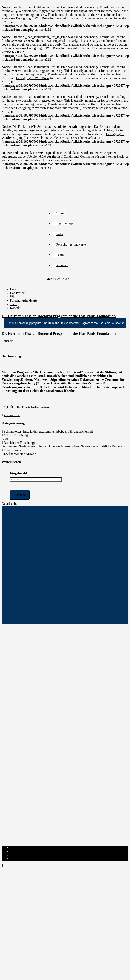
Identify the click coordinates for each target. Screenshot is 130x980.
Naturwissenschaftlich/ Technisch (103, 446)
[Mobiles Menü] (57, 279)
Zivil (5, 439)
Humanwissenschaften (64, 446)
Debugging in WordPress (32, 18)
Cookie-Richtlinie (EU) (26, 855)
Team (14, 304)
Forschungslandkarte (24, 300)
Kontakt (15, 308)
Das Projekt (18, 293)
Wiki (13, 297)
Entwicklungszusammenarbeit (43, 431)
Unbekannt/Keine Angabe (19, 454)
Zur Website (12, 415)
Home (14, 289)
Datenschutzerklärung (24, 851)
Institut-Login (19, 859)
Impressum (17, 847)
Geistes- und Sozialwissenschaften (25, 446)
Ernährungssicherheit (79, 431)
